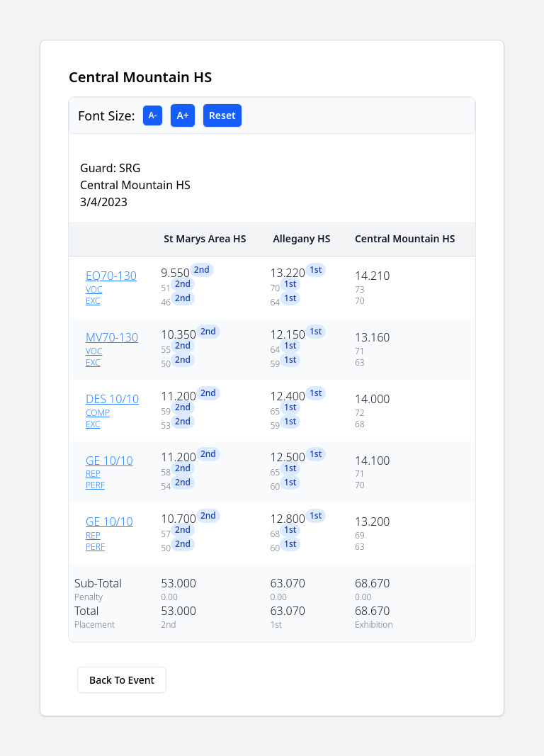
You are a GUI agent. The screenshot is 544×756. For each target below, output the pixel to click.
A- (153, 115)
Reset (222, 115)
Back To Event (122, 680)
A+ (182, 115)
